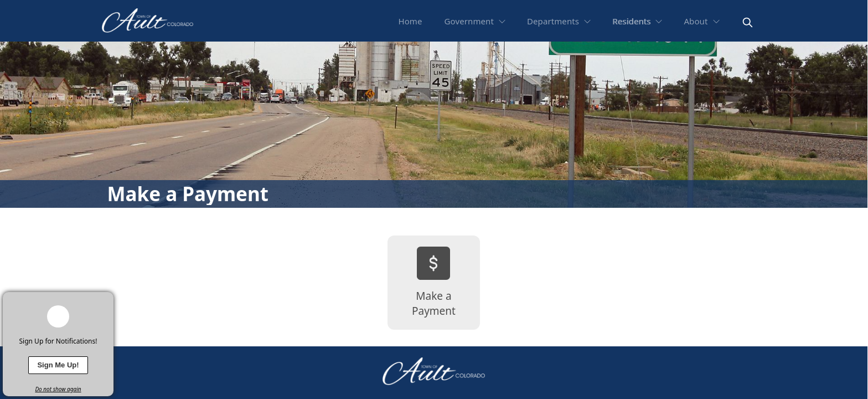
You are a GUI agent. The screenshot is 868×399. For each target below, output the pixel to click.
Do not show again (58, 389)
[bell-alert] (58, 316)
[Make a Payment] (434, 283)
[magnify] (748, 22)
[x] (105, 300)
